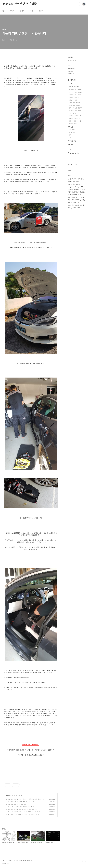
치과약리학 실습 (73, 124)
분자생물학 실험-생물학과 (76, 108)
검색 (79, 4)
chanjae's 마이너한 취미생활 (20, 4)
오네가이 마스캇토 (79, 179)
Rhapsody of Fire (73, 187)
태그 (32, 11)
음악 (70, 147)
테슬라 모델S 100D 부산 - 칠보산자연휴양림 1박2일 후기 (24, 799)
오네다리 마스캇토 (73, 195)
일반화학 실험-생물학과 (75, 95)
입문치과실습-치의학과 (75, 116)
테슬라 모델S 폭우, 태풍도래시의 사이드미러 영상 (22, 812)
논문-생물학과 (73, 113)
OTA (80, 195)
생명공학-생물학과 (74, 97)
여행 (70, 138)
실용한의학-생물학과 (74, 100)
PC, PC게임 (72, 132)
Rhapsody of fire (74, 153)
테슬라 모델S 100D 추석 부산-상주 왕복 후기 (20, 809)
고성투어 (70, 189)
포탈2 (74, 208)
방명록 (41, 11)
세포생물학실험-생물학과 (75, 92)
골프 (74, 182)
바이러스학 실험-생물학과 (76, 111)
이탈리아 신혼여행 (73, 192)
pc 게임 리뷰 (71, 184)
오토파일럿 (71, 205)
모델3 (70, 200)
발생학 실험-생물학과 (74, 105)
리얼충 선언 (81, 192)
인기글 (76, 164)
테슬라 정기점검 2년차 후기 (15, 804)
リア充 (78, 184)
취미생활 (71, 127)
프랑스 (70, 208)
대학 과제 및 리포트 (74, 87)
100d (82, 197)
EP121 (70, 203)
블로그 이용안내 (72, 60)
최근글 (70, 164)
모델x (83, 200)
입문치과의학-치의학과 (75, 121)
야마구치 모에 (72, 197)
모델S (78, 208)
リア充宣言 (76, 203)
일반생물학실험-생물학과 (75, 90)
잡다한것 (71, 144)
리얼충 (78, 197)
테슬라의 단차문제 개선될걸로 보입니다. (19, 802)
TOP (84, 861)
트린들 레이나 (77, 189)
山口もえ (71, 179)
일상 (70, 150)
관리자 (12, 11)
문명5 (83, 189)
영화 (70, 135)
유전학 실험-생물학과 (74, 103)
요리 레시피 (72, 130)
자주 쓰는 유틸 (72, 141)
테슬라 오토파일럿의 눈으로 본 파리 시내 (19, 807)
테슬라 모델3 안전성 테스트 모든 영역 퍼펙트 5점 (22, 814)
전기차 (81, 187)
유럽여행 (77, 205)
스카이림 (83, 205)
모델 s (78, 182)
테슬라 (8, 795)
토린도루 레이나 (76, 200)
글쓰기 (22, 11)
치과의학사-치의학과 (74, 118)
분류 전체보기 (72, 80)
